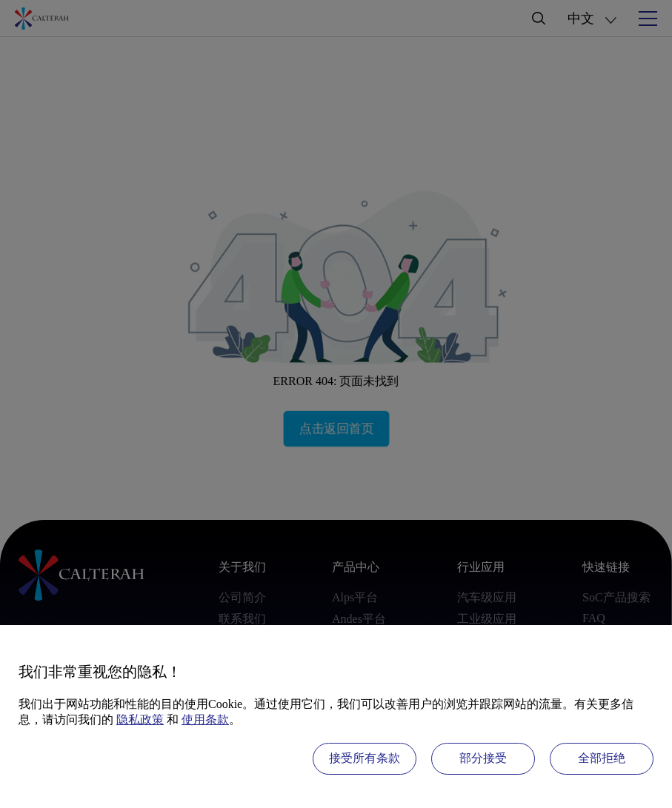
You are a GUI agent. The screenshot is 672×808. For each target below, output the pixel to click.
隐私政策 (140, 719)
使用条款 (205, 719)
